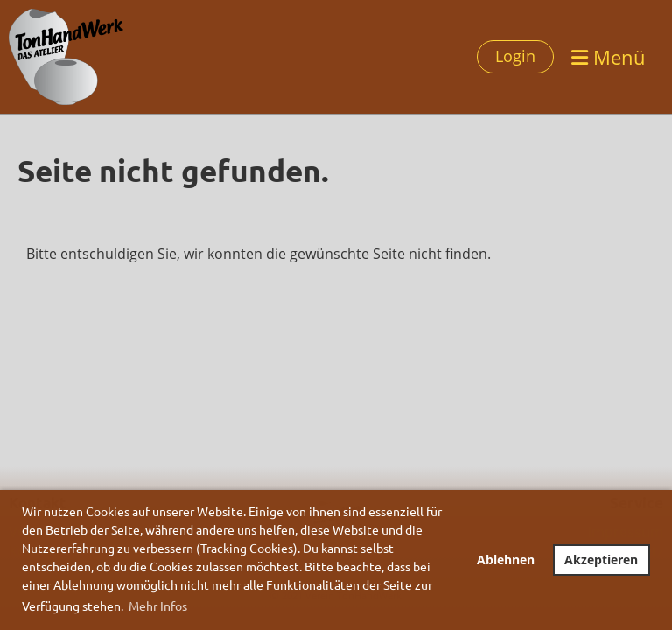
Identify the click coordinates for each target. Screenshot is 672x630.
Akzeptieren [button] (601, 560)
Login (515, 56)
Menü (609, 57)
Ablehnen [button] (506, 560)
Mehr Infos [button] (158, 605)
